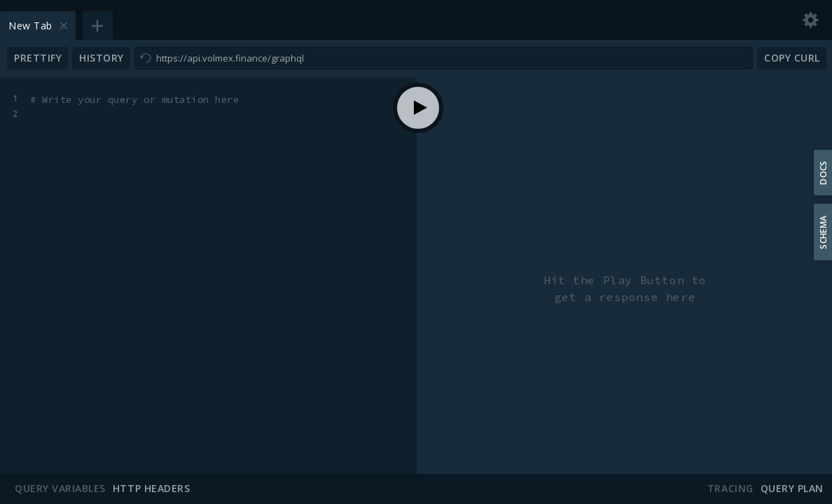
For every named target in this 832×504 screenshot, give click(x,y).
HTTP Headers (151, 489)
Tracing (730, 489)
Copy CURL (792, 58)
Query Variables (60, 489)
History (102, 58)
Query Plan (792, 489)
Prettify (38, 58)
